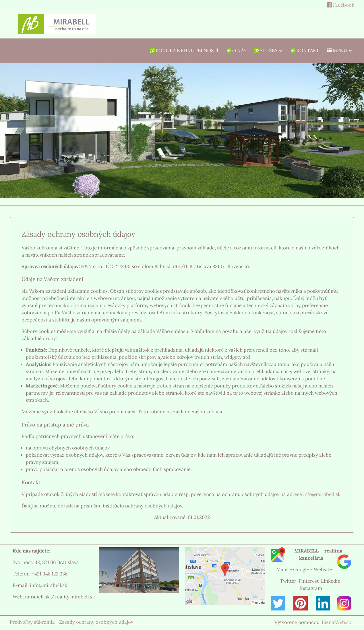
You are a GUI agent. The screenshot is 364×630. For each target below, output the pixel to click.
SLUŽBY (268, 51)
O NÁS (236, 51)
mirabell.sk (37, 597)
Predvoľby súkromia (32, 622)
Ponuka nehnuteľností (184, 51)
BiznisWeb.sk (336, 622)
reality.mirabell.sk (75, 597)
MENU (339, 51)
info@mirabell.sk (322, 494)
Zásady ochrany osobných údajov (96, 622)
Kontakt (304, 51)
